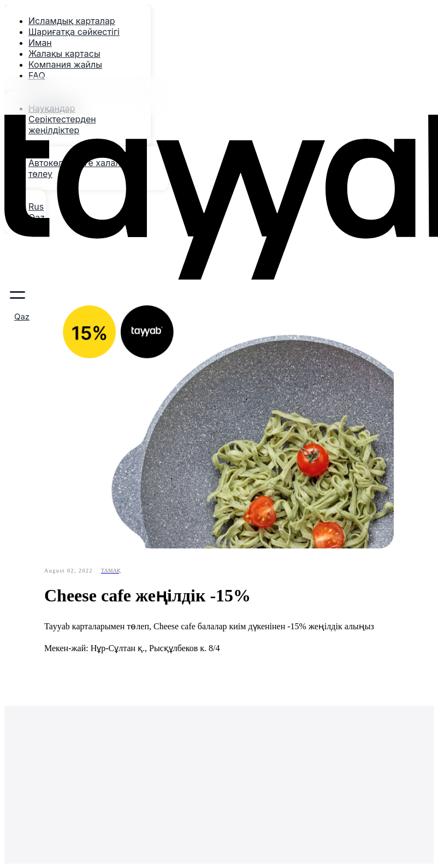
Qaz (22, 317)
